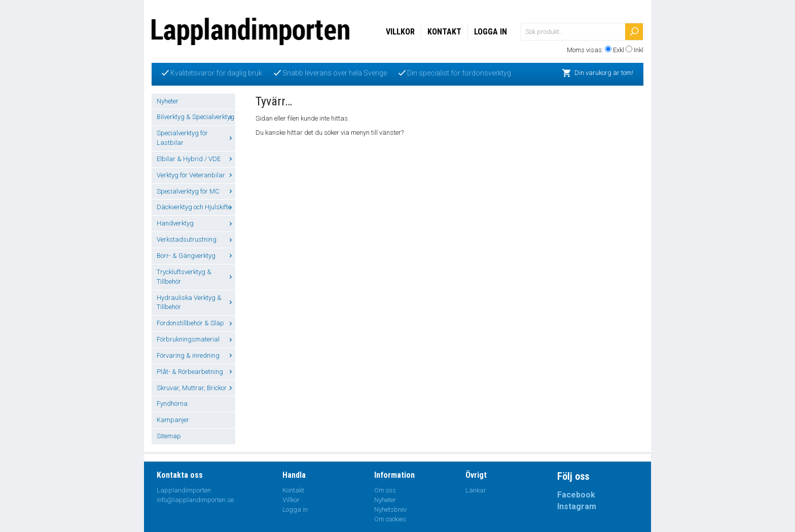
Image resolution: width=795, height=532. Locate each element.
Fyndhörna (172, 404)
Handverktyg (196, 223)
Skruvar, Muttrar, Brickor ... (196, 388)
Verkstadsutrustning (196, 239)
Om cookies (390, 519)
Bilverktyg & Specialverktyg (196, 117)
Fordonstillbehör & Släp (196, 323)
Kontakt (444, 32)
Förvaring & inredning (196, 355)
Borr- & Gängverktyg (196, 256)
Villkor (400, 32)
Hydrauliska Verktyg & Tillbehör (196, 302)
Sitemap (169, 436)
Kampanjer (173, 420)
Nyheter (168, 101)
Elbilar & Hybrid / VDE (196, 159)
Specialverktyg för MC (196, 191)
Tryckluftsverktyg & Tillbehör (196, 277)
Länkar (476, 490)
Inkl (639, 50)
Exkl (619, 50)
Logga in (491, 32)
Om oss (385, 490)
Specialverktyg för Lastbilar (196, 138)
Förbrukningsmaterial (196, 339)
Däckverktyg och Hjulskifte (196, 207)
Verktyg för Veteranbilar (196, 175)
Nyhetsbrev (390, 509)
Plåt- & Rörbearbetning (196, 372)
